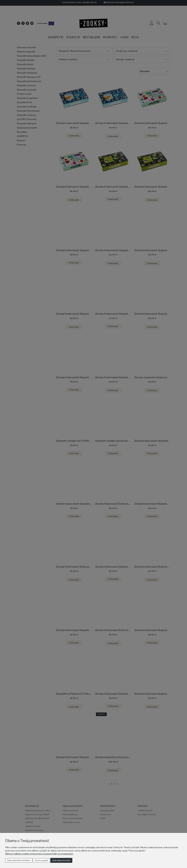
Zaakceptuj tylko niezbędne (19, 860)
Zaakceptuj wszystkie (61, 860)
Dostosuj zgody (41, 860)
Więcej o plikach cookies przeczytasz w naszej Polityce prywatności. (39, 854)
